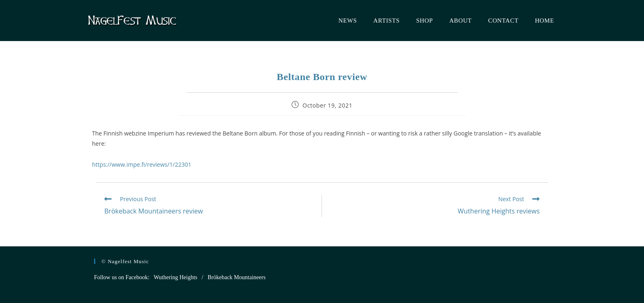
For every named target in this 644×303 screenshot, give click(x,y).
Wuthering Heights (175, 277)
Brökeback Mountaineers (236, 277)
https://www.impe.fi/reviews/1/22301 (142, 164)
